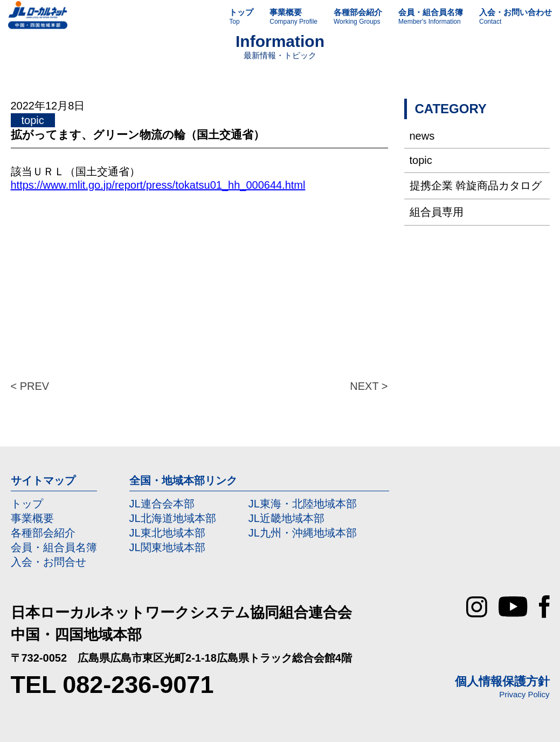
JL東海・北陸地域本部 (303, 504)
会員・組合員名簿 (54, 547)
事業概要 (32, 518)
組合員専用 (437, 212)
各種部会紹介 (43, 533)
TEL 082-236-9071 (112, 685)
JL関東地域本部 (167, 547)
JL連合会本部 (162, 504)
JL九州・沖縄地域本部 (303, 533)
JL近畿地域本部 (286, 518)
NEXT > (369, 386)
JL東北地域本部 (167, 533)
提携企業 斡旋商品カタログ (476, 185)
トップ (27, 504)
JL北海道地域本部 (173, 518)
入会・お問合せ (49, 562)
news (422, 136)
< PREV (30, 386)
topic (421, 160)
